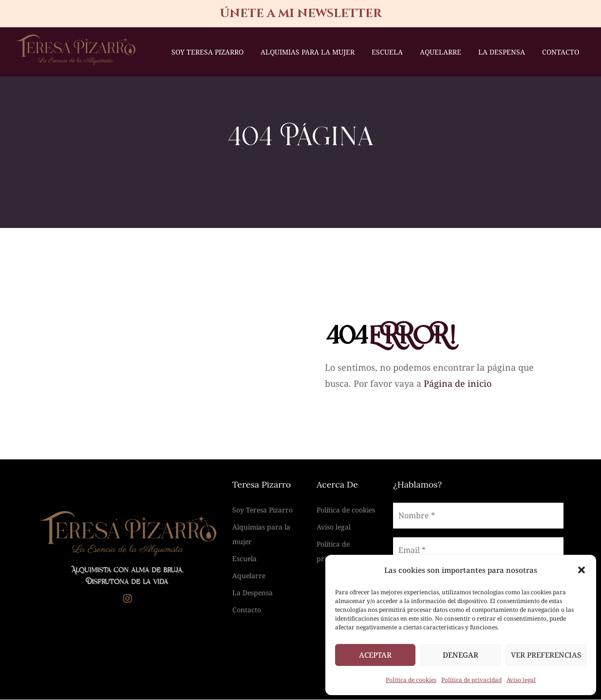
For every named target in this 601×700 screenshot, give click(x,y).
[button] (582, 570)
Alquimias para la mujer (308, 52)
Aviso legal (521, 680)
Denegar (460, 655)
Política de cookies (411, 680)
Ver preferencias (546, 655)
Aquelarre (441, 52)
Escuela (387, 52)
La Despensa (502, 52)
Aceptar (375, 655)
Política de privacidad (471, 680)
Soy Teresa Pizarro (207, 52)
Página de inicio (458, 384)
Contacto (561, 52)
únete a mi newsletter (301, 14)
